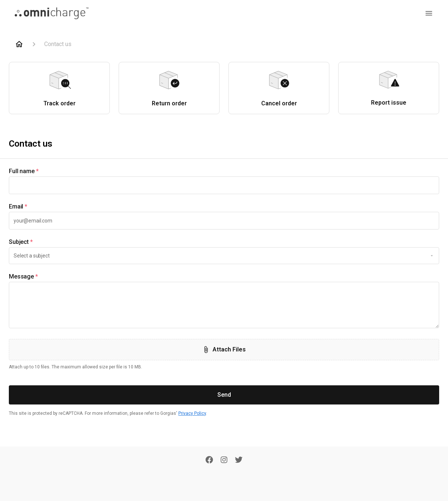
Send (224, 395)
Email (18, 207)
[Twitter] (239, 460)
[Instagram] (224, 460)
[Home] (19, 44)
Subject (21, 242)
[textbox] (224, 185)
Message (23, 277)
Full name (24, 171)
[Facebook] (209, 460)
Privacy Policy (192, 413)
